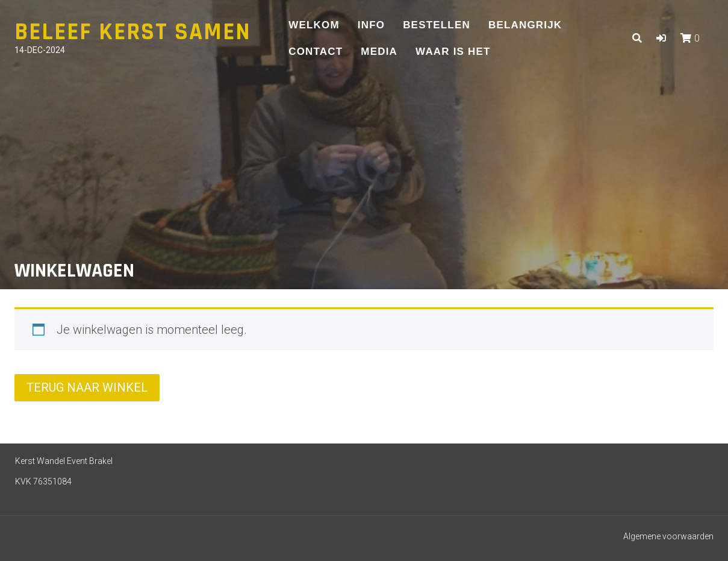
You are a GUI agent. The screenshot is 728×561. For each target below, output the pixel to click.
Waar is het (453, 52)
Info (371, 25)
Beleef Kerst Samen (133, 32)
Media (379, 52)
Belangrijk (525, 25)
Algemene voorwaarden (668, 536)
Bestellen (437, 25)
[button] (661, 38)
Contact (316, 52)
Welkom (314, 25)
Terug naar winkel (87, 387)
